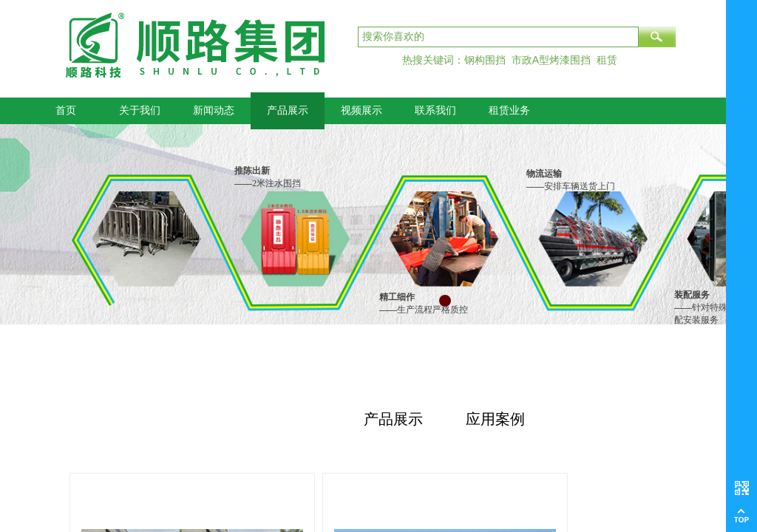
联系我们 (435, 110)
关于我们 (140, 110)
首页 (66, 110)
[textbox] (498, 37)
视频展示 (361, 110)
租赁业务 (509, 110)
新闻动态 (214, 110)
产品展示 (288, 110)
